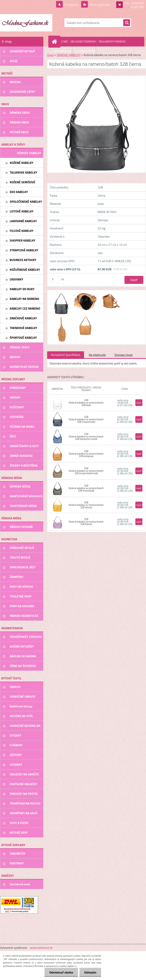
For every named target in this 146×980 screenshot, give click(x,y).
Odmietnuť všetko (61, 972)
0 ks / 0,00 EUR (134, 3)
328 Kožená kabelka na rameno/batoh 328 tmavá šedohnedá (86, 471)
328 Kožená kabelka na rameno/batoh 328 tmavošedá (86, 488)
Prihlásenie (72, 5)
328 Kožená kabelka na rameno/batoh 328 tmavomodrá (86, 419)
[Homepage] (55, 42)
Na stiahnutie (97, 355)
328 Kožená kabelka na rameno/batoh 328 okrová (86, 505)
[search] (127, 23)
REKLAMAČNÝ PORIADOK (112, 42)
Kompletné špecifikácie (66, 355)
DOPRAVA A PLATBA (85, 51)
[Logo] (26, 23)
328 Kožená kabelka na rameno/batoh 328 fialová (86, 522)
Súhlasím (90, 972)
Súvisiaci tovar (124, 355)
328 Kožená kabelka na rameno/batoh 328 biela (86, 403)
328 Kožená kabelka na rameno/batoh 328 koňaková (86, 454)
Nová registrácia (100, 5)
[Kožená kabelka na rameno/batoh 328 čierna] (61, 294)
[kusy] (55, 279)
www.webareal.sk (41, 948)
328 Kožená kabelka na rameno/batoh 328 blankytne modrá (86, 436)
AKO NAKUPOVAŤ (63, 51)
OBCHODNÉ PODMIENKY (83, 42)
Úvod (50, 55)
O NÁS (65, 42)
